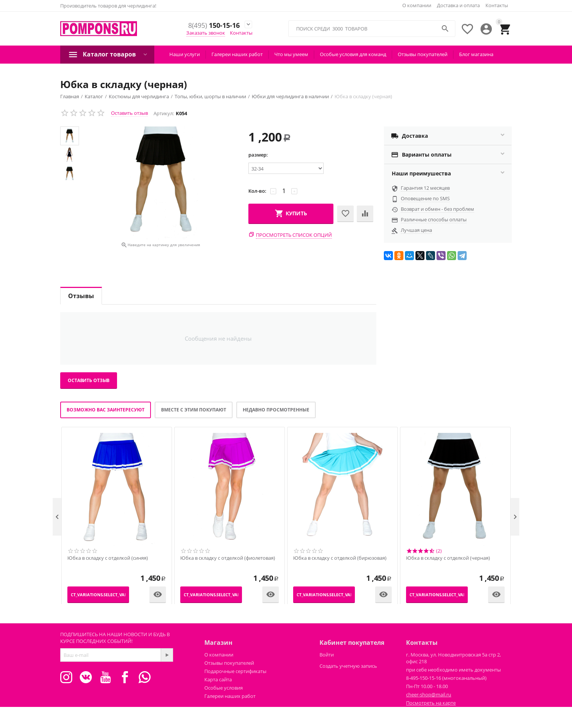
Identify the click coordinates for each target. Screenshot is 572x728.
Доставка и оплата (458, 5)
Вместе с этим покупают (194, 410)
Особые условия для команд (353, 54)
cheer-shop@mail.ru (429, 694)
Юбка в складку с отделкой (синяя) (108, 558)
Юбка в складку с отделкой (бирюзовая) (340, 558)
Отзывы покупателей (423, 54)
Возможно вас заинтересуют (106, 410)
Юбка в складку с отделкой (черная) (448, 558)
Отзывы (81, 296)
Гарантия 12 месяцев (425, 188)
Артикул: (164, 113)
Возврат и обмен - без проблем (437, 209)
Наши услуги (185, 54)
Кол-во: (257, 191)
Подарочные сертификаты (235, 671)
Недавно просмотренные (276, 410)
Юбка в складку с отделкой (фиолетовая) (228, 558)
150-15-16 (212, 25)
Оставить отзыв (129, 113)
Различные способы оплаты (434, 219)
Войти (327, 655)
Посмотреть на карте (431, 703)
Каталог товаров (109, 54)
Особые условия (224, 688)
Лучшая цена (416, 230)
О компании (417, 5)
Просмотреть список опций (294, 235)
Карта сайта (218, 679)
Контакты (497, 5)
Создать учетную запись (348, 666)
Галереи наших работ (237, 54)
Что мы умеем (291, 54)
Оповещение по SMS (425, 198)
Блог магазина (476, 54)
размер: (258, 155)
